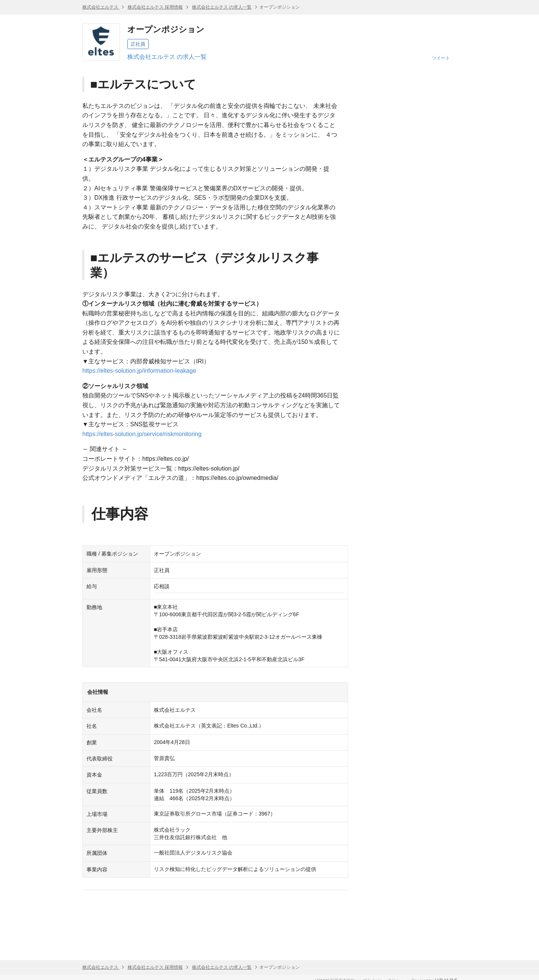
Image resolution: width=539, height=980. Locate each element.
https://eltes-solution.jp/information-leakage (139, 371)
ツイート (441, 58)
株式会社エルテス (101, 7)
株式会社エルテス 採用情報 (155, 7)
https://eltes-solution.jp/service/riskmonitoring (142, 434)
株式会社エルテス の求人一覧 (222, 7)
